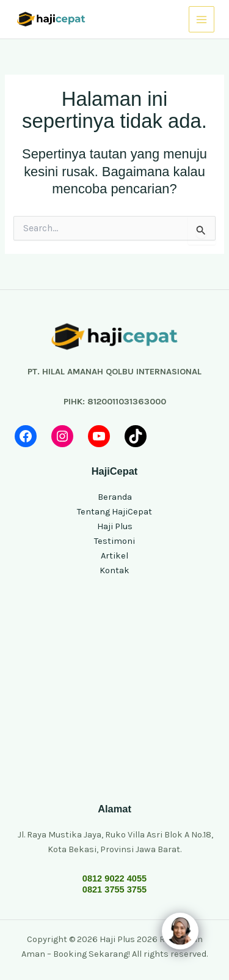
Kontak (114, 570)
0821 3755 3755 (114, 889)
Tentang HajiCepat (114, 512)
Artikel (114, 556)
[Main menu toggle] (202, 19)
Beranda (115, 497)
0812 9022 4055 (114, 878)
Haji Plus (115, 526)
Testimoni (114, 541)
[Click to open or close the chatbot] (180, 931)
